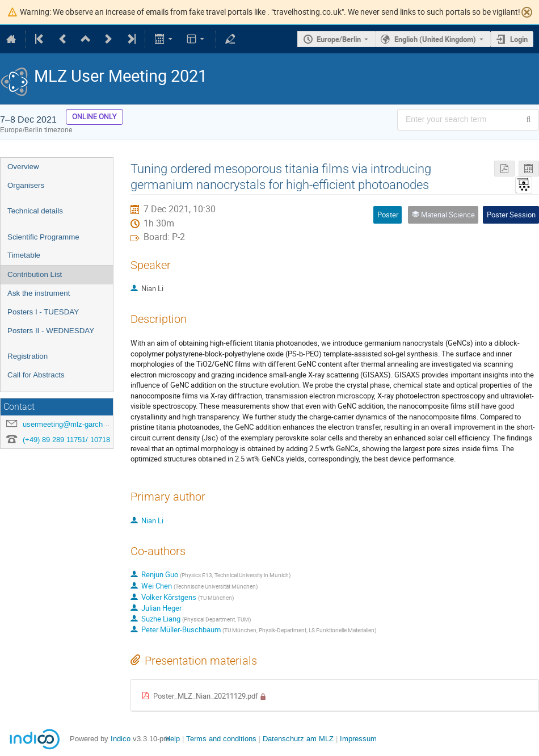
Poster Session (511, 215)
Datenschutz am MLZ (298, 739)
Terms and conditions (221, 739)
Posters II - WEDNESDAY (51, 331)
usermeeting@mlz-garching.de (73, 424)
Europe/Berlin (339, 39)
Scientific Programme (43, 237)
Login (519, 39)
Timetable (24, 255)
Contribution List (35, 274)
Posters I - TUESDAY (43, 312)
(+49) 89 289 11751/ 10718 (66, 440)
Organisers (26, 185)
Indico (121, 739)
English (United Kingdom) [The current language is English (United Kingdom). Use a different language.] (435, 39)
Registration (28, 356)
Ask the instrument (39, 293)
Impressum (358, 739)
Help (172, 739)
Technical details (35, 211)
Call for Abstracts (36, 375)
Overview (23, 167)
